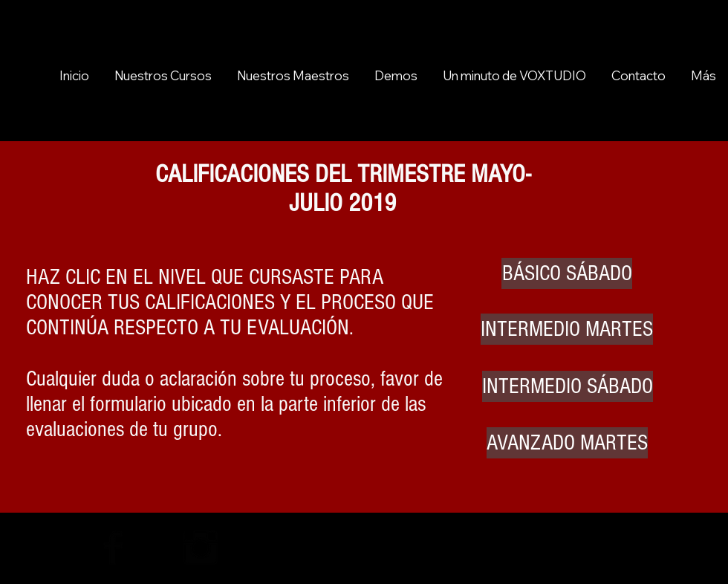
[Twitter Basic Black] (157, 548)
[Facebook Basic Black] (113, 548)
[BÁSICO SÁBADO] (567, 273)
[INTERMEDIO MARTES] (567, 329)
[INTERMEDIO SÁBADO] (568, 386)
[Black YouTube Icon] (69, 548)
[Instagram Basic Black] (201, 548)
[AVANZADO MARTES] (567, 443)
